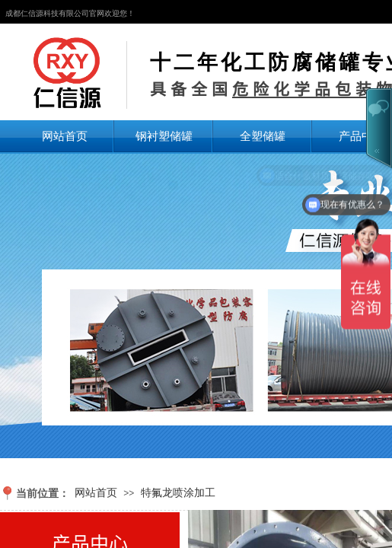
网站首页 (65, 136)
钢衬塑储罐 (164, 136)
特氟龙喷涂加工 (178, 492)
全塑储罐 (263, 136)
